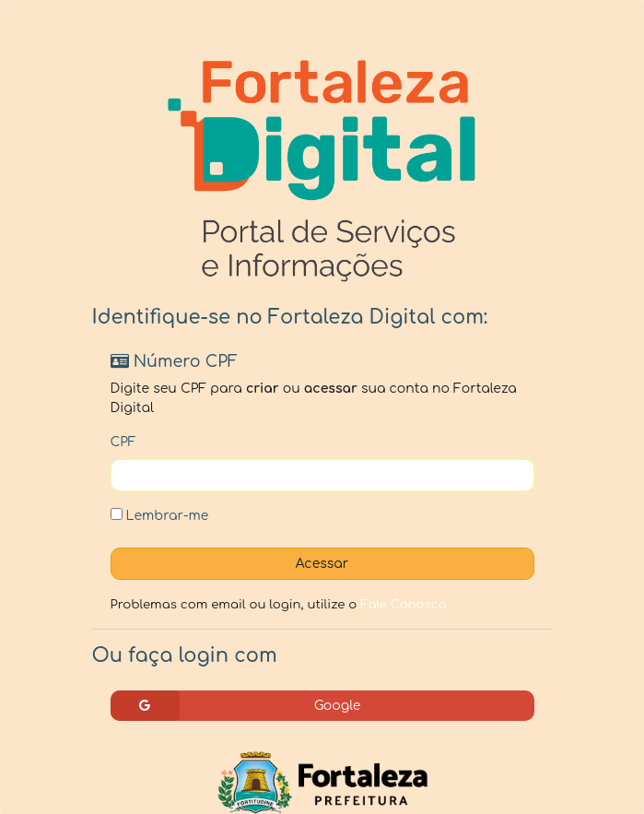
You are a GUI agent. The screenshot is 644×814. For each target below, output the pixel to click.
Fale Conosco (404, 604)
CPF (123, 442)
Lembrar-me (160, 515)
